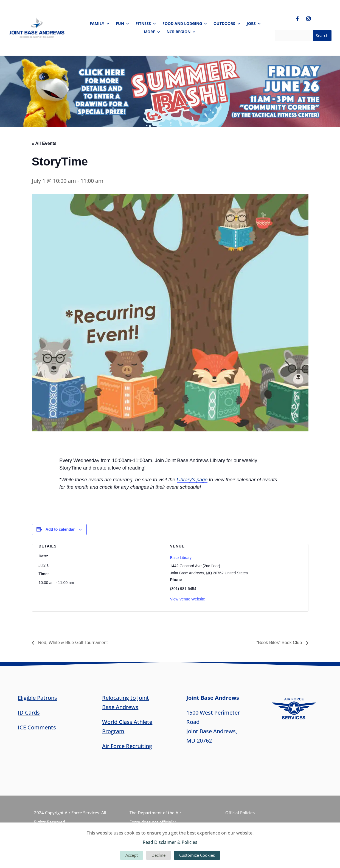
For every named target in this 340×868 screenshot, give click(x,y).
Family (97, 24)
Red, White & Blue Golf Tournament (72, 643)
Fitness (143, 24)
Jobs (251, 24)
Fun (120, 24)
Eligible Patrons (37, 698)
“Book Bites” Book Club (280, 643)
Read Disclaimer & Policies (170, 842)
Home (81, 25)
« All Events (44, 143)
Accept (132, 855)
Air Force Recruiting (127, 746)
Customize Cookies (197, 855)
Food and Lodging (182, 24)
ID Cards (29, 713)
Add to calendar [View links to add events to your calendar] (60, 529)
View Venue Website (188, 599)
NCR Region (179, 32)
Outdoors (224, 24)
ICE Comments (37, 727)
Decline (158, 855)
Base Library (181, 558)
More (149, 32)
